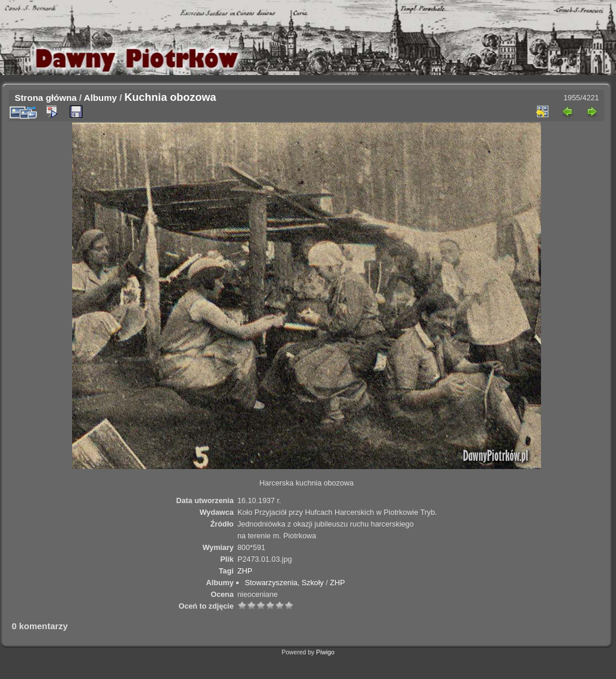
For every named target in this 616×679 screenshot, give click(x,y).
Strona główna (46, 98)
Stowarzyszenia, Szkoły (284, 583)
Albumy (100, 98)
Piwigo (325, 652)
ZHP (245, 571)
